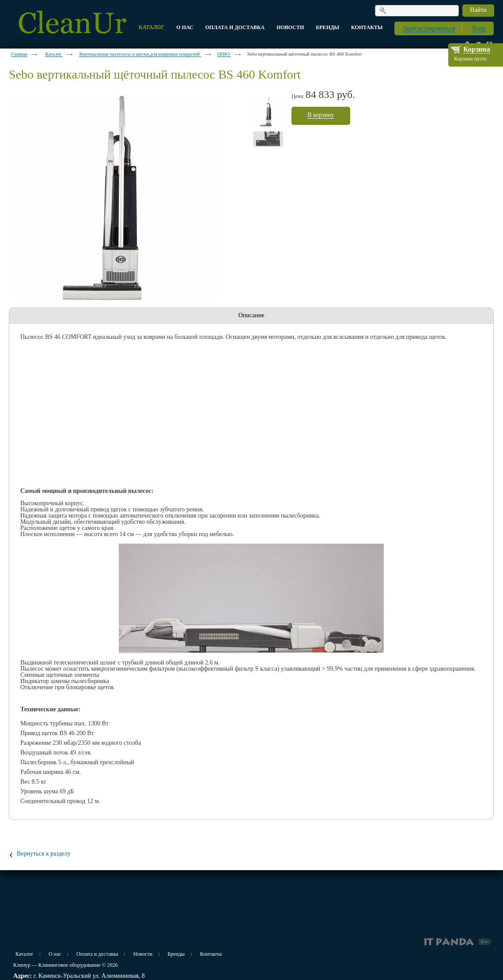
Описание (251, 315)
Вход (479, 28)
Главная (19, 54)
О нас (55, 954)
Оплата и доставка (97, 954)
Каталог (54, 54)
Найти (478, 10)
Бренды (176, 954)
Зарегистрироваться (429, 28)
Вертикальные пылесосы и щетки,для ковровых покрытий (140, 54)
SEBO (224, 54)
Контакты (211, 954)
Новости (143, 954)
